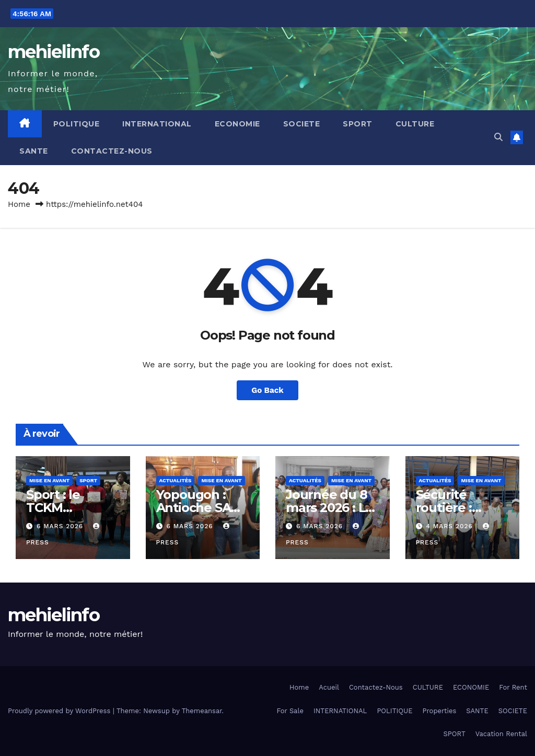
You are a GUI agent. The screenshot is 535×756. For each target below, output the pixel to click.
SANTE (34, 151)
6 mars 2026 (61, 526)
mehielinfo (54, 52)
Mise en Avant (49, 480)
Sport (88, 480)
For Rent (513, 687)
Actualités (176, 480)
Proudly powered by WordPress (60, 711)
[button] (498, 137)
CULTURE (415, 124)
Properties (440, 711)
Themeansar (202, 711)
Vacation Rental (501, 734)
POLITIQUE (77, 124)
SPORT (358, 124)
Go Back (267, 390)
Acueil (329, 687)
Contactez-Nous (112, 151)
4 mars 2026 (450, 526)
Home (19, 204)
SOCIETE (302, 124)
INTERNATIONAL (157, 124)
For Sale (290, 711)
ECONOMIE (237, 124)
